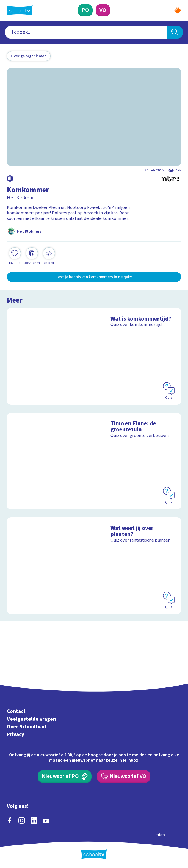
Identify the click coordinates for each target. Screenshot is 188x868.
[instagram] (22, 820)
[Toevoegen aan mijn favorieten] (15, 256)
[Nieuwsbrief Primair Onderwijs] (65, 776)
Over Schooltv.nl (26, 727)
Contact (16, 711)
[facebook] (10, 820)
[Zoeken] (175, 32)
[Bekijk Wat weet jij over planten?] (94, 566)
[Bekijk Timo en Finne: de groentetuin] (94, 461)
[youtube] (46, 820)
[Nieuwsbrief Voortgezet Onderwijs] (124, 776)
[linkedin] (34, 820)
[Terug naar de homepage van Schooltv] (20, 10)
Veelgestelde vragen (31, 719)
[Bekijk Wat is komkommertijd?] (94, 356)
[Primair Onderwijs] (85, 10)
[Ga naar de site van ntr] (161, 834)
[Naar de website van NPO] (178, 10)
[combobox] (86, 32)
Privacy (16, 734)
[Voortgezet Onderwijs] (103, 10)
